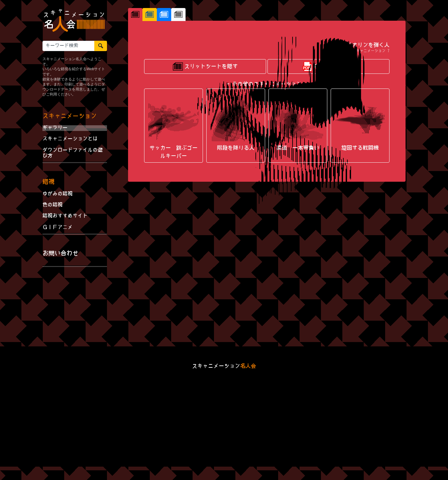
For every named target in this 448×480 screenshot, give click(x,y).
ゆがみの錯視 (58, 194)
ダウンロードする (329, 233)
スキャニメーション (70, 116)
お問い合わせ (61, 254)
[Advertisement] (75, 308)
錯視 (48, 182)
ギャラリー (55, 128)
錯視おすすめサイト (65, 216)
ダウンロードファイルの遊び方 (73, 153)
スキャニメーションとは (70, 139)
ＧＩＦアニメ (58, 227)
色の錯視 (52, 205)
